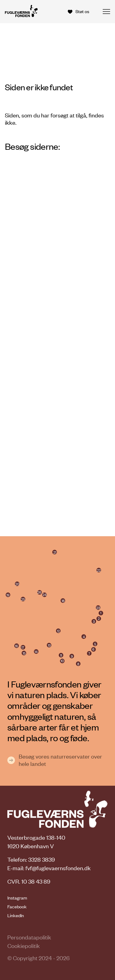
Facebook (17, 906)
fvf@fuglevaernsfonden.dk (58, 868)
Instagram (17, 898)
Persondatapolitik (29, 937)
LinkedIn (16, 915)
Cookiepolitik (24, 946)
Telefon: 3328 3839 (31, 859)
